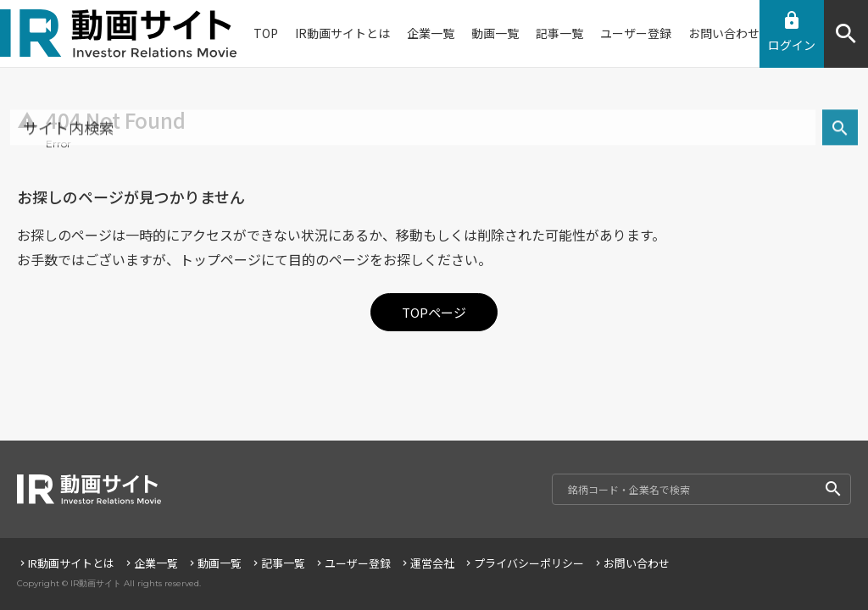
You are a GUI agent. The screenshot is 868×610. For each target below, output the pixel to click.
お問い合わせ (631, 563)
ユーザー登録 (352, 563)
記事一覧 (278, 563)
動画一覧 (214, 563)
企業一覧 (150, 563)
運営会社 (427, 563)
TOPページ (434, 312)
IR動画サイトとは (66, 563)
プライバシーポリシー (523, 563)
